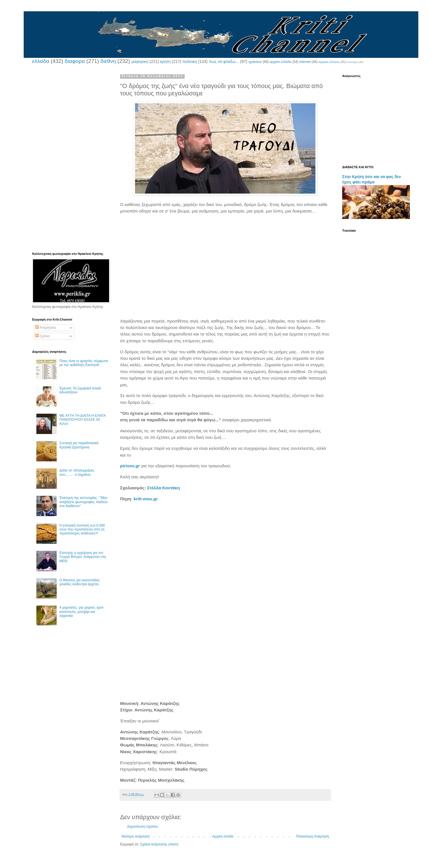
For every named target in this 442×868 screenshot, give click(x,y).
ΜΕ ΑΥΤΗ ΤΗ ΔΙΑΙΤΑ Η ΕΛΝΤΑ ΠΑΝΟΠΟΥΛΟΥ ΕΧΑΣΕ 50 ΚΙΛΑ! (83, 420)
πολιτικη (190, 62)
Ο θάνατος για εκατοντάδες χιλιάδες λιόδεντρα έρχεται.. (80, 582)
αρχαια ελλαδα (280, 62)
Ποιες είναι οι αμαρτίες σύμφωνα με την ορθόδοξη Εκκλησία (84, 363)
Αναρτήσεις (46, 328)
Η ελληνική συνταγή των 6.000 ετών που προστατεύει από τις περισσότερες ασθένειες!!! (82, 530)
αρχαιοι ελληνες (329, 62)
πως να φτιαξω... (224, 62)
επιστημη (352, 62)
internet (305, 62)
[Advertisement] (225, 263)
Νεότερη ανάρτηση (135, 836)
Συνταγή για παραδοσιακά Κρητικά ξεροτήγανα (79, 445)
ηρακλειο (255, 62)
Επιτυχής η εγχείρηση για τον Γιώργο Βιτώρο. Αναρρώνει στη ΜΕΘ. (83, 557)
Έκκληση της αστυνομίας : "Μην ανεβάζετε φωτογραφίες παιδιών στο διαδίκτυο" (84, 502)
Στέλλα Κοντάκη (163, 488)
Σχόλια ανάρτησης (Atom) (159, 844)
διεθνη (108, 61)
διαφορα (75, 61)
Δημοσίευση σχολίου (142, 827)
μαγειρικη (140, 62)
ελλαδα (41, 61)
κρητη (165, 62)
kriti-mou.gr (146, 499)
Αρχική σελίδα (223, 836)
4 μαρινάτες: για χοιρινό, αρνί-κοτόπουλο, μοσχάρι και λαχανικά (82, 612)
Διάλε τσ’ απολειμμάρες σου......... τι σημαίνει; (77, 472)
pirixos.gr (130, 466)
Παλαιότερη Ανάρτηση (312, 836)
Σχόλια (42, 336)
